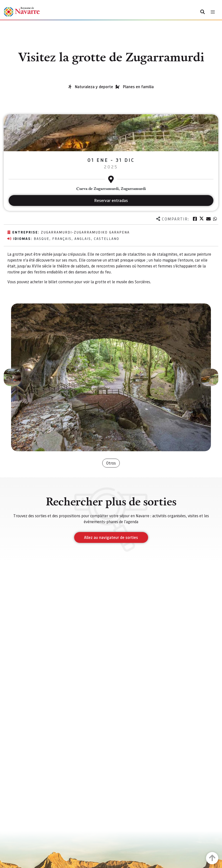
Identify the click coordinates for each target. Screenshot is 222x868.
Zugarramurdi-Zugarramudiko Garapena (85, 232)
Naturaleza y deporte (94, 87)
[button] (12, 377)
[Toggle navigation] (213, 12)
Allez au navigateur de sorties (111, 537)
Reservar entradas (111, 200)
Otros (111, 463)
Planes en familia (138, 87)
